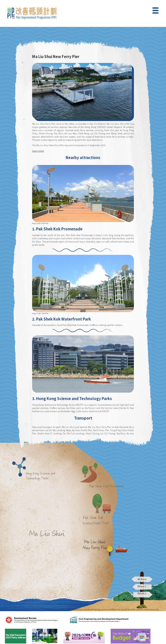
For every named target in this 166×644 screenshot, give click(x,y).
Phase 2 (142, 595)
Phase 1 (142, 587)
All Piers (142, 579)
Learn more (38, 151)
